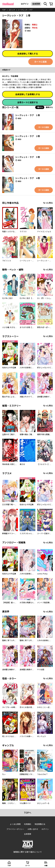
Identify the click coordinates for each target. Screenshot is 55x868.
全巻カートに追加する (28, 102)
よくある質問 (15, 824)
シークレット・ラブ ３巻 (28, 157)
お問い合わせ (33, 829)
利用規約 (28, 824)
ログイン (25, 4)
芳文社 (35, 28)
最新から (49, 107)
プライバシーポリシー (15, 829)
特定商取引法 (40, 824)
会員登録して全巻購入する (28, 94)
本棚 (46, 866)
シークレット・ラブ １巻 (28, 115)
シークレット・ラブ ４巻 (28, 178)
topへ (28, 813)
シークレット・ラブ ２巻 (28, 136)
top (4, 10)
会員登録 (36, 4)
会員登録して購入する (28, 54)
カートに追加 (40, 62)
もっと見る (48, 203)
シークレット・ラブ (25, 10)
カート (28, 866)
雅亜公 (35, 25)
